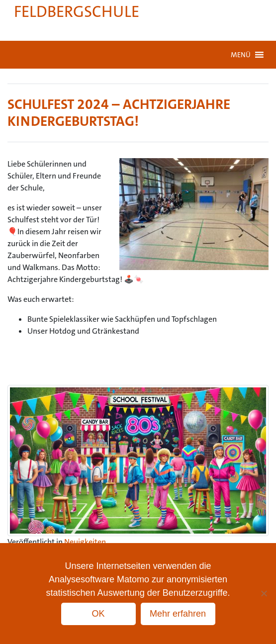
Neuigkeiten (85, 542)
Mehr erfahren (178, 614)
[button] (241, 55)
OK (98, 614)
